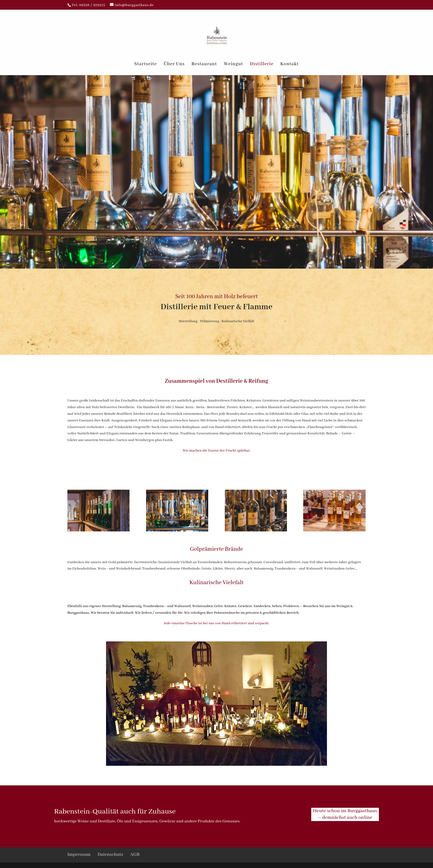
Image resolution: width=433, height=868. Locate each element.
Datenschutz (110, 855)
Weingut (233, 65)
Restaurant (204, 65)
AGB (135, 855)
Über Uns (174, 65)
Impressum (79, 855)
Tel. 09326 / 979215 (89, 5)
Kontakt (290, 65)
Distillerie (262, 65)
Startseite (146, 65)
